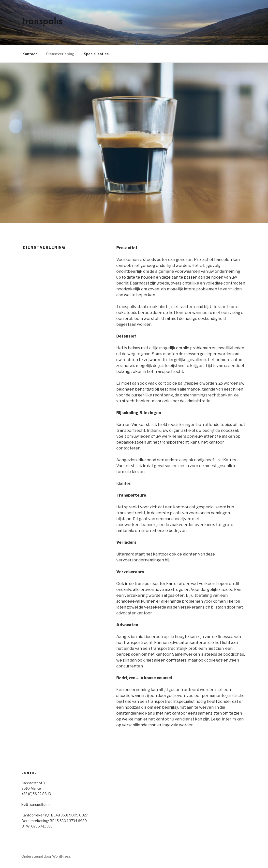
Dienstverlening (60, 54)
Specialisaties (96, 54)
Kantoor (30, 54)
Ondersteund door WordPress (46, 856)
